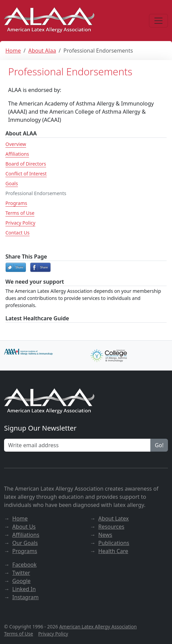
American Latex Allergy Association (98, 627)
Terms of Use (20, 213)
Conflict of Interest (26, 174)
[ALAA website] (50, 21)
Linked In (24, 589)
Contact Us (17, 233)
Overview (16, 144)
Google (21, 581)
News (105, 535)
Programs (16, 203)
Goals (12, 183)
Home (13, 51)
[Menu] (158, 21)
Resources (111, 527)
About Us (24, 527)
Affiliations (17, 154)
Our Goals (25, 543)
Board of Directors (26, 164)
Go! (159, 445)
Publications (114, 543)
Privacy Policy (20, 223)
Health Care (113, 551)
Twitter (21, 573)
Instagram (25, 597)
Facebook (24, 565)
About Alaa (42, 51)
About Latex (113, 518)
